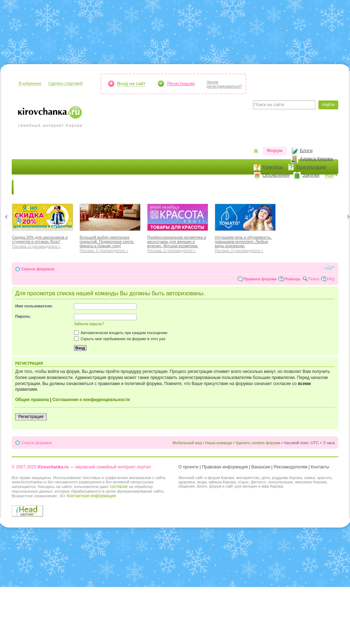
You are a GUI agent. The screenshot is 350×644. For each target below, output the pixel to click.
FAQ (331, 279)
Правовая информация (225, 467)
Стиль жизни (266, 187)
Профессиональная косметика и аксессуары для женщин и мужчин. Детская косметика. (178, 243)
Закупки (311, 175)
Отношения (228, 187)
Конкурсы (273, 167)
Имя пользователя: (34, 306)
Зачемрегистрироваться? (224, 84)
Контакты (320, 467)
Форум (275, 150)
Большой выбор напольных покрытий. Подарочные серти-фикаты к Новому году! (110, 243)
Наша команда (219, 443)
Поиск (314, 279)
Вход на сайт (131, 84)
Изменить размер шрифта (330, 268)
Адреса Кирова (316, 159)
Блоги (306, 150)
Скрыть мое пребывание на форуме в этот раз (120, 339)
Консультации (311, 167)
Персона (300, 187)
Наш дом (161, 187)
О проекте (188, 467)
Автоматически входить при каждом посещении (121, 333)
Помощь (292, 279)
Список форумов (38, 269)
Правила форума (260, 279)
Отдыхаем (193, 187)
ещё (329, 175)
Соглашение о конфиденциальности (91, 400)
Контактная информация (91, 496)
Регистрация (181, 84)
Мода (136, 187)
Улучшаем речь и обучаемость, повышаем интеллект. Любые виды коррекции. (245, 243)
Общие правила (32, 400)
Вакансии (261, 467)
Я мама (55, 187)
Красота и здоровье (97, 187)
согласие (119, 487)
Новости (28, 187)
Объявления (276, 175)
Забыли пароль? (89, 324)
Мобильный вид (187, 443)
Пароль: (23, 316)
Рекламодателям (290, 467)
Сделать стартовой (65, 83)
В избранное (30, 83)
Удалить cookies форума (258, 443)
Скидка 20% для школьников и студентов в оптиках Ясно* (43, 241)
